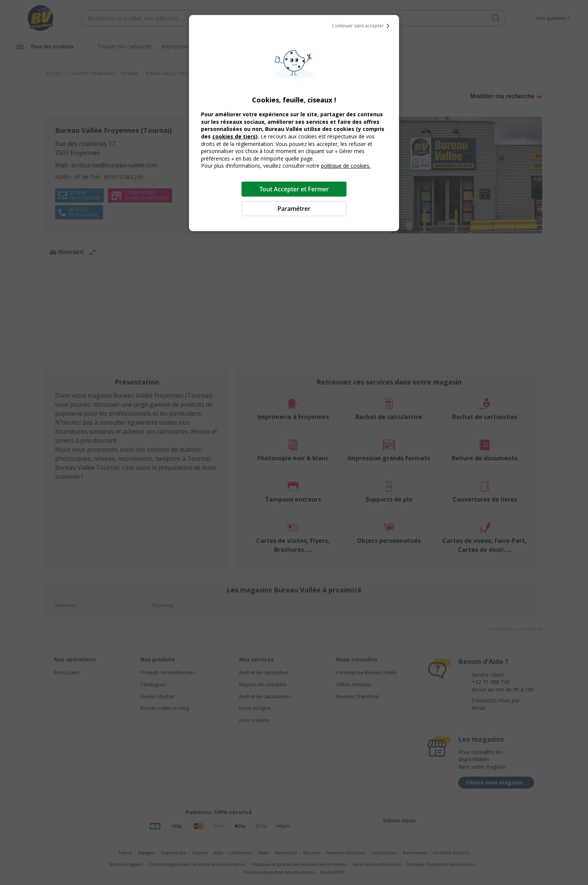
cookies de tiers (234, 136)
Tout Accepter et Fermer (294, 189)
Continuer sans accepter (362, 26)
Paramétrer (294, 209)
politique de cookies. (346, 166)
